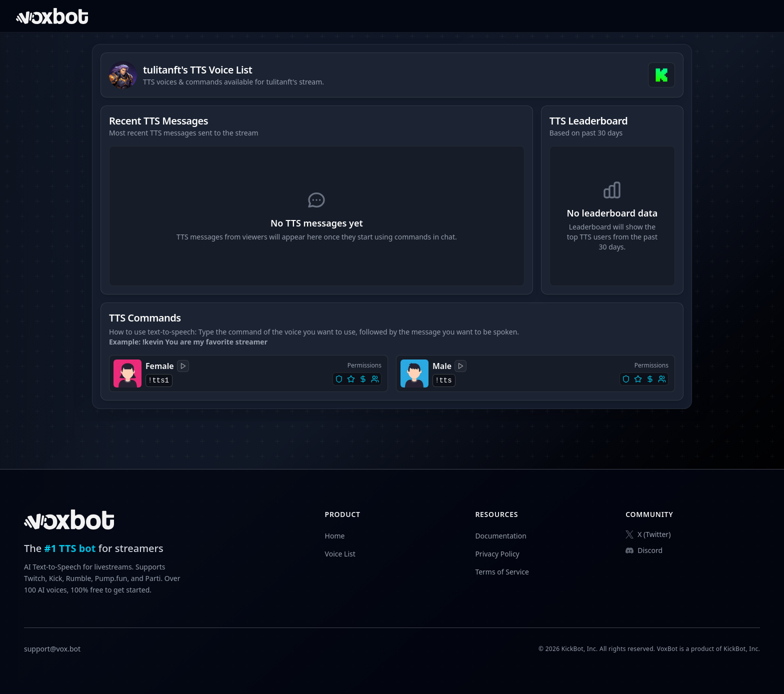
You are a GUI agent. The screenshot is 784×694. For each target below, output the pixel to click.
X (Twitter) (648, 534)
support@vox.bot (52, 649)
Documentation (500, 536)
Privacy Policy (497, 554)
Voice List (340, 554)
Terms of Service (502, 572)
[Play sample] (183, 366)
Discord (644, 550)
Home (335, 536)
